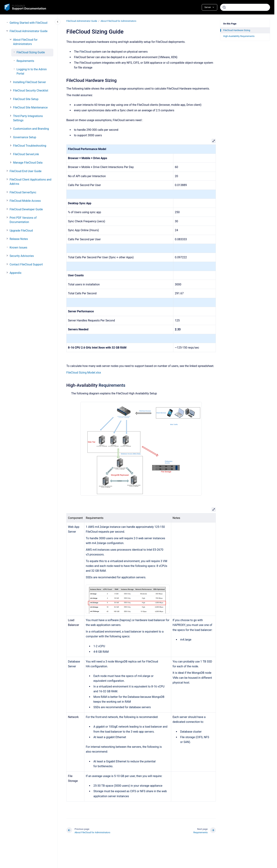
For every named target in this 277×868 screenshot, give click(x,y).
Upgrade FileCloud (21, 231)
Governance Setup (25, 137)
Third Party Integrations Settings (28, 118)
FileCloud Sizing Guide (31, 52)
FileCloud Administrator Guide (29, 31)
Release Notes (19, 239)
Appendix (16, 273)
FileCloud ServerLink (26, 154)
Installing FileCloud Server (29, 82)
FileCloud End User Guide (26, 171)
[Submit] (224, 7)
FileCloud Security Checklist (31, 91)
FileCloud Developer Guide (26, 209)
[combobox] (245, 7)
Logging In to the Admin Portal (32, 71)
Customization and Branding (31, 129)
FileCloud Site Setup (26, 99)
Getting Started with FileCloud (29, 23)
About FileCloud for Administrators (25, 42)
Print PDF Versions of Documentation (23, 220)
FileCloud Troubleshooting (30, 146)
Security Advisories (22, 256)
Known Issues (18, 248)
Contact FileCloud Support (26, 264)
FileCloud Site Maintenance (30, 107)
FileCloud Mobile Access (25, 201)
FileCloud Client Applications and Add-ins (31, 182)
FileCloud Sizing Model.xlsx (84, 372)
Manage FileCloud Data (28, 163)
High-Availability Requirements (239, 36)
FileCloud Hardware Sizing (237, 30)
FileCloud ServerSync (23, 192)
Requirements (25, 61)
